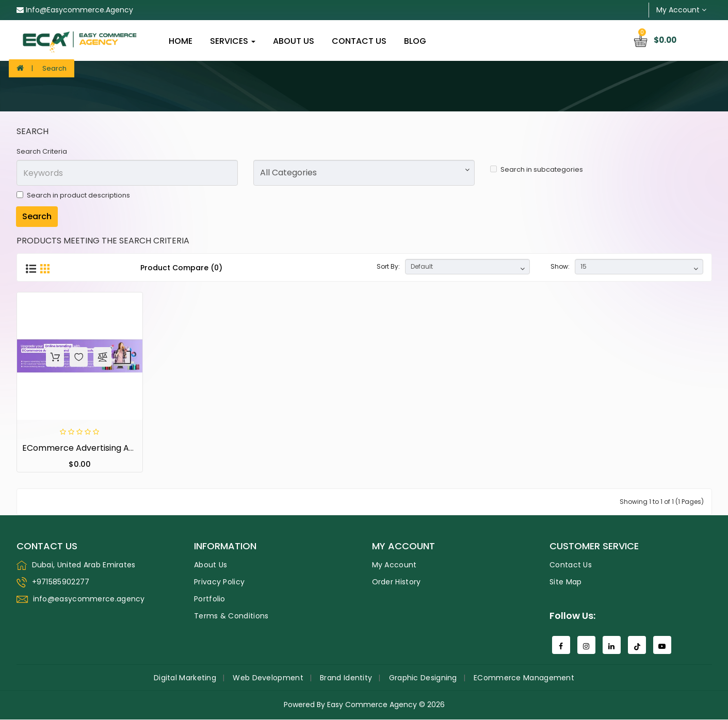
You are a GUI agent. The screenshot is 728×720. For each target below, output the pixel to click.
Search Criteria (42, 151)
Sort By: (388, 266)
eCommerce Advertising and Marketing (102, 448)
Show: (560, 266)
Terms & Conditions (231, 616)
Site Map (565, 582)
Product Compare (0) (181, 268)
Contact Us (359, 41)
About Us (294, 41)
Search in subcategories (537, 169)
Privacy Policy (219, 582)
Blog (415, 41)
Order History (397, 582)
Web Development (268, 678)
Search (54, 68)
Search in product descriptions (73, 195)
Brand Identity (346, 678)
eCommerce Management (524, 678)
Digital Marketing (185, 678)
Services (233, 41)
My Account (394, 565)
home (181, 41)
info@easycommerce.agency (75, 10)
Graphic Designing (423, 678)
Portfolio (210, 599)
